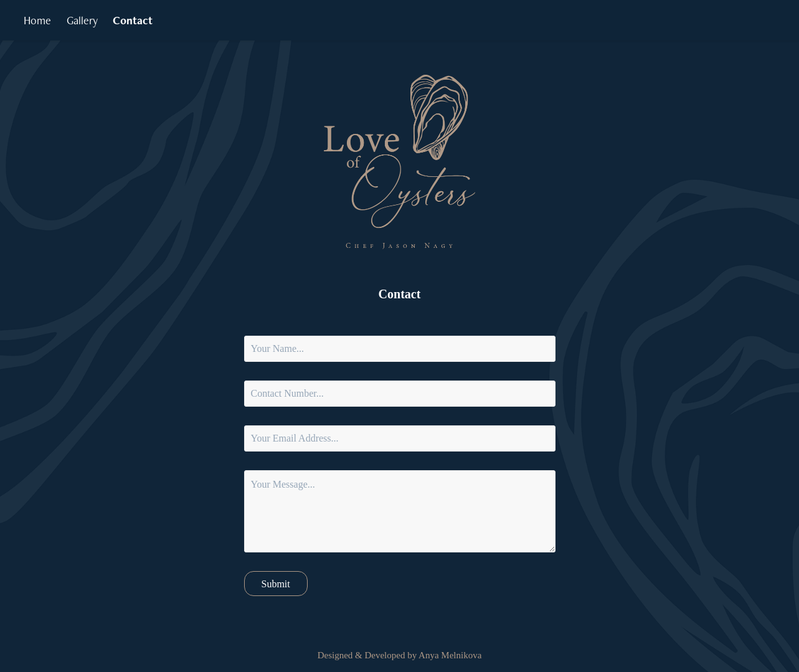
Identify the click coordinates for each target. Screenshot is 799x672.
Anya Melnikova (450, 655)
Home (37, 20)
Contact (133, 20)
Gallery (82, 20)
